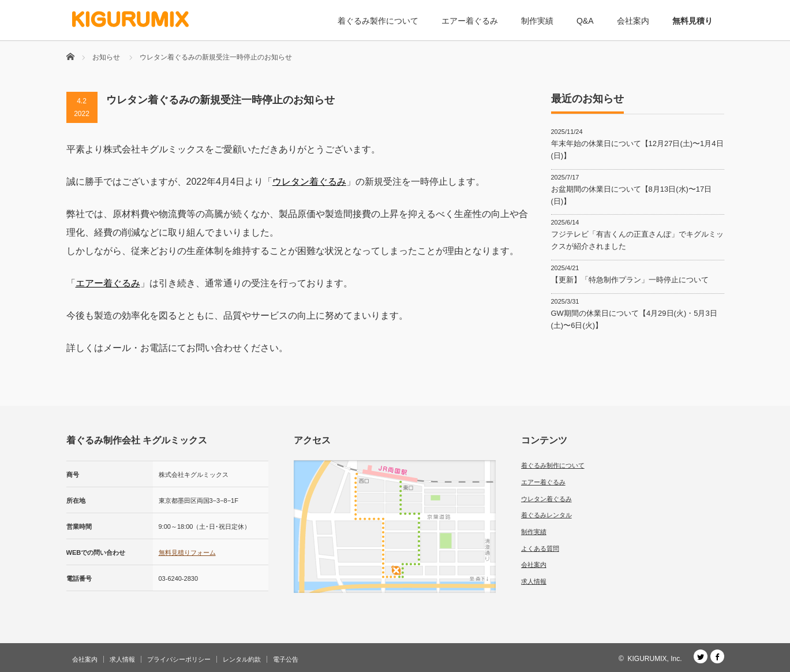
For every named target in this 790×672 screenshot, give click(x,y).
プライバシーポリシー (179, 659)
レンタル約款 (242, 659)
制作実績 (537, 21)
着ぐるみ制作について (553, 465)
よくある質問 (540, 548)
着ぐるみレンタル (546, 515)
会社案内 (633, 21)
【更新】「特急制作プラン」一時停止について (630, 280)
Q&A (585, 21)
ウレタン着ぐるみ (309, 182)
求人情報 (534, 581)
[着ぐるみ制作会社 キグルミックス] (130, 19)
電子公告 (286, 659)
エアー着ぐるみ (470, 21)
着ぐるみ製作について (378, 21)
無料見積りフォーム (187, 552)
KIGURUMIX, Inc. (654, 659)
